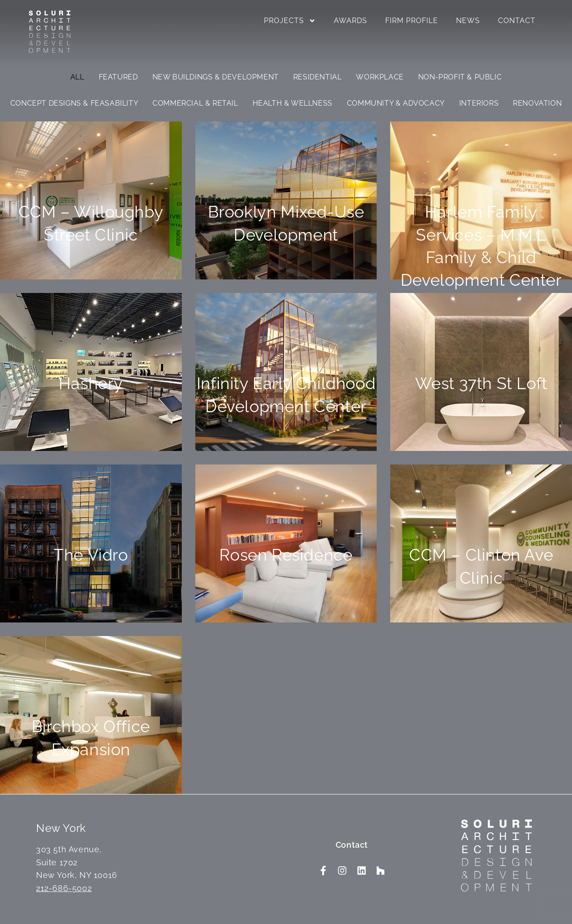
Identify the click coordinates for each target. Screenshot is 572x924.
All (77, 77)
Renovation (537, 103)
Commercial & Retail (195, 103)
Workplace (380, 77)
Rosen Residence (286, 555)
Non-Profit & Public (460, 77)
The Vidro (91, 555)
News (468, 21)
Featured (118, 77)
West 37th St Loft (481, 383)
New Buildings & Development (216, 77)
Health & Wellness (293, 103)
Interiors (479, 103)
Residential (318, 77)
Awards (351, 21)
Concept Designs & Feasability (74, 103)
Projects (290, 21)
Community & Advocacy (396, 103)
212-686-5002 (64, 888)
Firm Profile (412, 21)
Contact (517, 21)
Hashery (91, 383)
